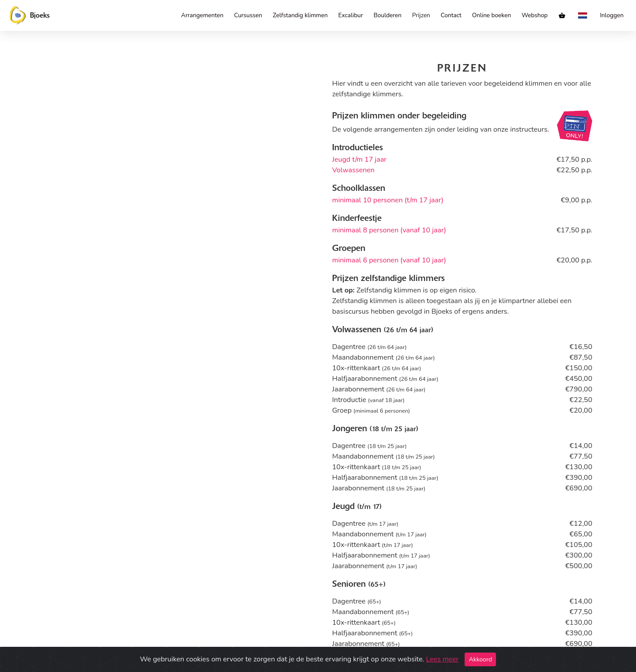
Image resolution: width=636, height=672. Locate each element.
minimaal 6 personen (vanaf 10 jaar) (389, 260)
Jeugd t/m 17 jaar (359, 159)
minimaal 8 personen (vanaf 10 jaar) (389, 230)
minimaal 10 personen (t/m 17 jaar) (388, 200)
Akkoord (480, 659)
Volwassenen (353, 170)
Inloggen (612, 15)
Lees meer (442, 659)
